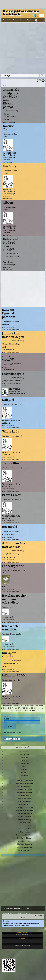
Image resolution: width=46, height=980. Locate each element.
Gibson (8, 203)
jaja (4, 667)
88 (21, 708)
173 (43, 708)
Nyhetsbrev (30, 20)
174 (12, 711)
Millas (6, 325)
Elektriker (24, 757)
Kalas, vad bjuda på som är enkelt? (11, 244)
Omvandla (23, 20)
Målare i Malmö (25, 804)
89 (24, 708)
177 (23, 711)
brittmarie (8, 617)
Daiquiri (8, 400)
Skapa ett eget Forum (24, 913)
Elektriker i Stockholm (25, 789)
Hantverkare (25, 754)
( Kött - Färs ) (7, 364)
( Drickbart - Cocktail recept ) (11, 208)
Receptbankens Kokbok (21, 13)
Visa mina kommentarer (10, 330)
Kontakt (5, 20)
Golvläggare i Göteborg (24, 811)
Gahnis (6, 347)
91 (29, 708)
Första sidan (8, 706)
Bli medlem (8, 733)
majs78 (6, 367)
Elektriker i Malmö (25, 795)
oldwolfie (14, 389)
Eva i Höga (8, 535)
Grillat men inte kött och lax (14, 545)
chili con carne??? (8, 358)
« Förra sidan (17, 706)
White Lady (11, 432)
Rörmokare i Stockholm (25, 835)
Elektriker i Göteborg (24, 792)
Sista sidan (39, 706)
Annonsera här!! (32, 917)
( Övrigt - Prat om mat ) (11, 258)
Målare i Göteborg (24, 802)
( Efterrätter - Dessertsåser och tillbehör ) (14, 572)
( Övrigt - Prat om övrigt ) (12, 680)
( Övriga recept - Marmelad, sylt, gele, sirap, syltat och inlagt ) (12, 383)
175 (16, 711)
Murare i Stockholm (24, 817)
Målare (24, 760)
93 (35, 708)
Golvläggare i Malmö (25, 814)
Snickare (24, 770)
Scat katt (8, 262)
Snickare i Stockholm (25, 826)
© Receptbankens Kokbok (13, 908)
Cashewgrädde (13, 566)
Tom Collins (11, 463)
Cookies (27, 908)
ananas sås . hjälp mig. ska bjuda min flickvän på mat (11, 98)
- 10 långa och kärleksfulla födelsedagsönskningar (21, 923)
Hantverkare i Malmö (24, 786)
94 (37, 708)
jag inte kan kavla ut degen (13, 335)
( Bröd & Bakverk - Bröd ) (11, 634)
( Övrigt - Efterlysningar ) (9, 115)
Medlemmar (16, 20)
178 (26, 711)
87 (19, 708)
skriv (10, 20)
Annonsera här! (23, 747)
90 (27, 708)
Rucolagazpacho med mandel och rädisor (14, 599)
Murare (24, 767)
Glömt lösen (16, 733)
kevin (6, 120)
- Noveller (6, 921)
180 (33, 711)
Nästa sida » (30, 706)
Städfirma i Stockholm (24, 844)
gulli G (6, 587)
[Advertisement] (23, 48)
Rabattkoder (12, 739)
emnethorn (9, 557)
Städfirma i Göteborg (24, 847)
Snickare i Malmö (24, 832)
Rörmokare (24, 773)
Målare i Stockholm (24, 798)
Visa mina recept (9, 122)
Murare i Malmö (24, 823)
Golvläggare (24, 764)
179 (30, 711)
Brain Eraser (11, 495)
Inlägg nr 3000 (13, 675)
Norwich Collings (9, 128)
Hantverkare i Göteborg (25, 783)
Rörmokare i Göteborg (24, 838)
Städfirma (24, 776)
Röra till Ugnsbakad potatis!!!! (10, 313)
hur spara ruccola (9, 655)
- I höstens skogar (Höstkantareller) (15, 926)
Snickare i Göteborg (24, 829)
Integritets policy (8, 913)
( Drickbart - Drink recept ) (10, 135)
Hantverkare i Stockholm (24, 780)
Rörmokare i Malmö (24, 841)
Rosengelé (9, 527)
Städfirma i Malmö (24, 850)
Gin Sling (10, 166)
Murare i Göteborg (24, 820)
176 (19, 711)
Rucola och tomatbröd (10, 628)
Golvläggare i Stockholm (24, 808)
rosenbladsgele (13, 374)
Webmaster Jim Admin (9, 154)
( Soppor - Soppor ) (9, 607)
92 (32, 708)
